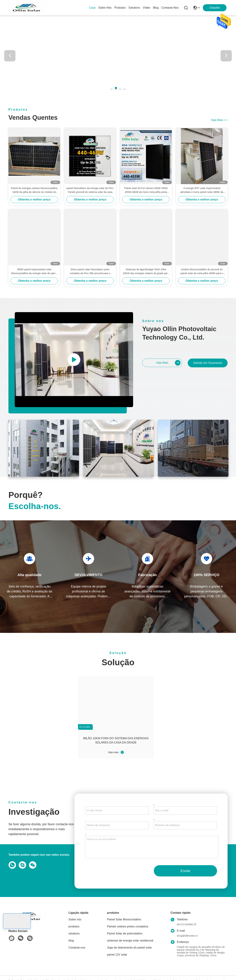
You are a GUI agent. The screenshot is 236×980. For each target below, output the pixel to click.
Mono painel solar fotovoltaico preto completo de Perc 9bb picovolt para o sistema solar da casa (90, 272)
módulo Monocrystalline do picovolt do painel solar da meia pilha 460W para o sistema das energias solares (202, 272)
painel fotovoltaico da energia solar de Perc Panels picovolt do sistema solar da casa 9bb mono (90, 190)
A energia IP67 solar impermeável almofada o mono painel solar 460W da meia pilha (202, 190)
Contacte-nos (170, 8)
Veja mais (219, 120)
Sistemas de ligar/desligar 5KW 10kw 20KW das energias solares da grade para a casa (146, 272)
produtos (120, 8)
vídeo (146, 8)
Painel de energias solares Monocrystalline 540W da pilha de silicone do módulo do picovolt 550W (34, 190)
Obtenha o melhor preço (34, 199)
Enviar (186, 871)
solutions (134, 8)
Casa (92, 8)
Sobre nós (105, 8)
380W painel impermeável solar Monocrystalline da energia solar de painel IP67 (34, 272)
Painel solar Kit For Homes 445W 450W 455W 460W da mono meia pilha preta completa (146, 190)
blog (156, 8)
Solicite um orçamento (208, 363)
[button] (112, 88)
